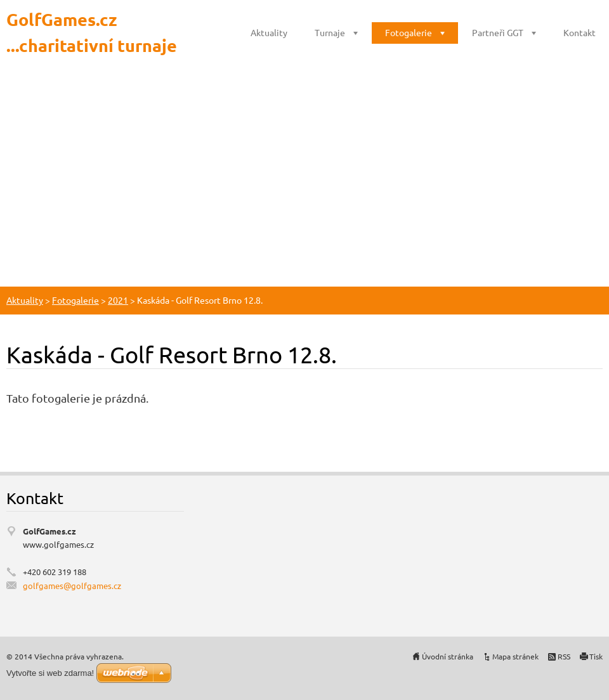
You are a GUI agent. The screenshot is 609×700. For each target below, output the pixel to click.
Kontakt (580, 32)
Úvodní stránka (448, 656)
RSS (564, 656)
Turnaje (330, 32)
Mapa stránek (515, 656)
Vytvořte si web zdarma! (50, 673)
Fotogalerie (409, 32)
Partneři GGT (498, 32)
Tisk (596, 656)
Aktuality (269, 32)
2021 (118, 300)
